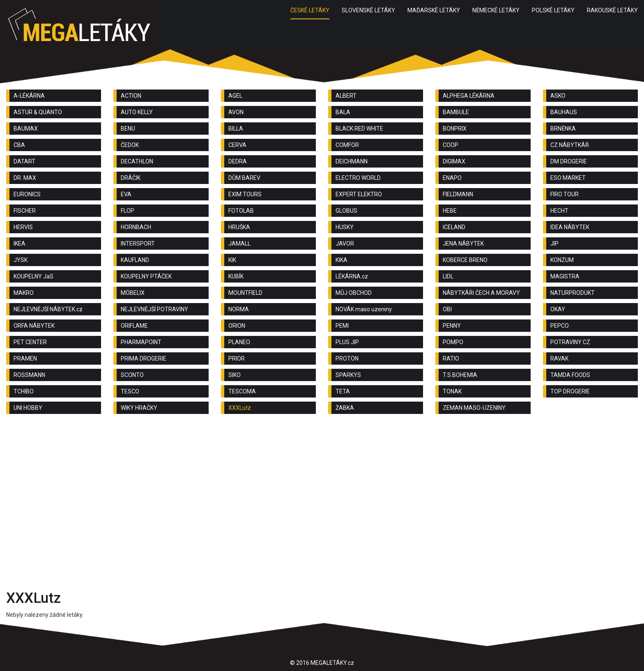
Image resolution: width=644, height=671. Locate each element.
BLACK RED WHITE (359, 129)
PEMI (342, 326)
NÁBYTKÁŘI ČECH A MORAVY (481, 293)
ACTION (131, 96)
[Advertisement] (322, 486)
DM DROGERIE (569, 161)
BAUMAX (26, 129)
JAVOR (345, 244)
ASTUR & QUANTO (38, 112)
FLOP (128, 211)
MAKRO (24, 293)
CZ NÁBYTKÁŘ (570, 145)
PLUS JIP (347, 342)
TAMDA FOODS (570, 375)
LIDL (448, 276)
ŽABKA (345, 408)
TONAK (452, 391)
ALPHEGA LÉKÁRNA (469, 96)
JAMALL (239, 244)
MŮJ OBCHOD (354, 293)
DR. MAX (25, 178)
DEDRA (238, 161)
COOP (451, 145)
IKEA (20, 244)
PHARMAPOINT (141, 342)
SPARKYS (348, 375)
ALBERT (346, 96)
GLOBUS (346, 211)
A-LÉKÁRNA (29, 96)
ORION (237, 326)
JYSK (21, 260)
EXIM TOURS (245, 194)
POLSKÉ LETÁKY (553, 10)
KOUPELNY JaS (33, 276)
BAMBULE (456, 112)
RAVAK (559, 358)
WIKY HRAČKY (139, 408)
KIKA (342, 260)
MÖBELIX (133, 293)
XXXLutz (240, 408)
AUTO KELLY (137, 112)
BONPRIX (455, 129)
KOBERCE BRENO (465, 260)
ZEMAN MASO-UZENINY (474, 408)
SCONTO (132, 375)
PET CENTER (30, 342)
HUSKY (345, 227)
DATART (24, 161)
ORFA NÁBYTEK (34, 326)
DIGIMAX (454, 161)
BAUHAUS (564, 112)
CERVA (237, 145)
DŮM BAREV (244, 178)
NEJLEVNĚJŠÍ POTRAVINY (154, 309)
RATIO (451, 358)
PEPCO (560, 326)
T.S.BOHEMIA (460, 375)
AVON (236, 112)
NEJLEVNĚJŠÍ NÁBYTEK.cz (48, 309)
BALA (343, 112)
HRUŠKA (239, 227)
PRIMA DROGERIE (144, 358)
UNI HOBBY (28, 408)
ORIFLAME (134, 326)
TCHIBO (24, 391)
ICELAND (454, 227)
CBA (19, 145)
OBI (447, 309)
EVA (126, 194)
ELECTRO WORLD (358, 178)
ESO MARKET (568, 178)
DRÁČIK (131, 178)
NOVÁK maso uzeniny (364, 309)
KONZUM (562, 260)
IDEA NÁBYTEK (570, 227)
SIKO (235, 375)
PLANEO (239, 342)
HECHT (559, 211)
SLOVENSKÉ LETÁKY (368, 10)
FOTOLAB (241, 211)
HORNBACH (136, 227)
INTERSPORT (138, 244)
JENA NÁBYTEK (463, 244)
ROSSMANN (29, 375)
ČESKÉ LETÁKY (310, 10)
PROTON (347, 358)
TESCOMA (242, 391)
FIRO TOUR (565, 194)
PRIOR (237, 358)
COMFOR (347, 145)
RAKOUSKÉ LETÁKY (612, 10)
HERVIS (23, 227)
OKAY (558, 309)
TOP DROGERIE (570, 391)
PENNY (452, 326)
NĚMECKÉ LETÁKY (496, 10)
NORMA (239, 309)
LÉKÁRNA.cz (352, 276)
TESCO (130, 391)
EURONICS (27, 194)
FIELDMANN (458, 194)
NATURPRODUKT (573, 293)
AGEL (235, 96)
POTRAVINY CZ (570, 342)
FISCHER (25, 211)
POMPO (453, 342)
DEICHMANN (352, 161)
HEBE (450, 211)
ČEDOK (130, 145)
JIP (554, 244)
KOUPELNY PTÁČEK (146, 276)
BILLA (236, 129)
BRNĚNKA (563, 129)
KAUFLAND (135, 260)
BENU (128, 129)
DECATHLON (137, 161)
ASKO (558, 96)
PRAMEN (25, 358)
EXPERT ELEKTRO (359, 194)
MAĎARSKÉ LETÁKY (434, 10)
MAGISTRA (565, 276)
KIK (232, 260)
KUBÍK (236, 276)
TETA (343, 391)
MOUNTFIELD (245, 293)
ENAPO (452, 178)
